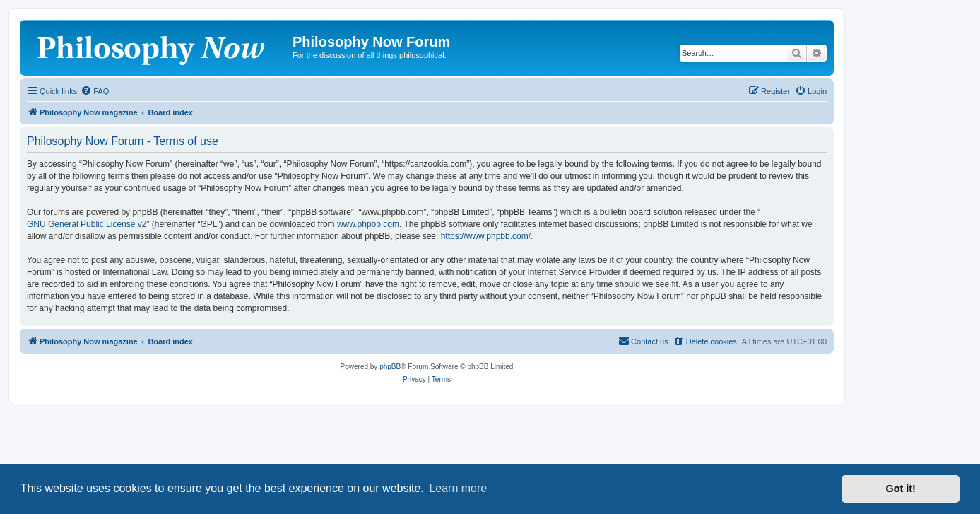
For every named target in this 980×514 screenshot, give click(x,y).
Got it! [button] (901, 489)
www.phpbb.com (368, 224)
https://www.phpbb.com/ (486, 236)
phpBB (390, 367)
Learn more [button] (458, 488)
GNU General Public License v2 (87, 224)
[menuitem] (95, 91)
